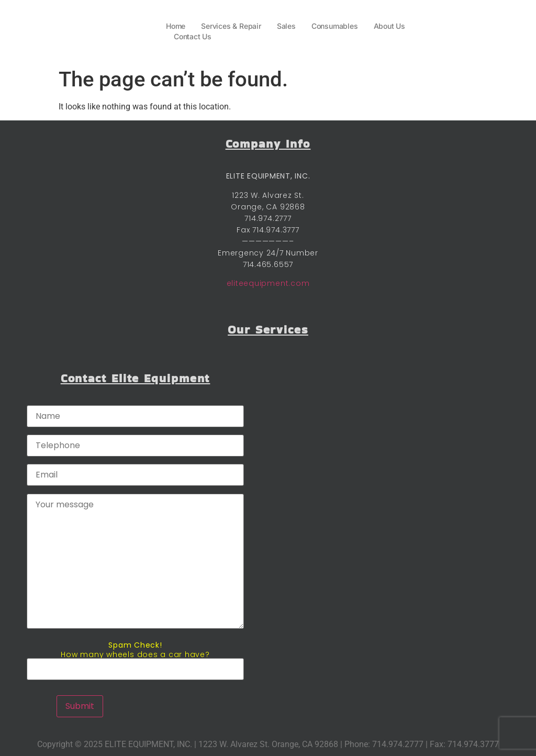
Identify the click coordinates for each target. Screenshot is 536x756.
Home (176, 26)
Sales (286, 26)
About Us (389, 26)
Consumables (335, 26)
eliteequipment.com (268, 283)
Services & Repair (231, 26)
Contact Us (193, 36)
